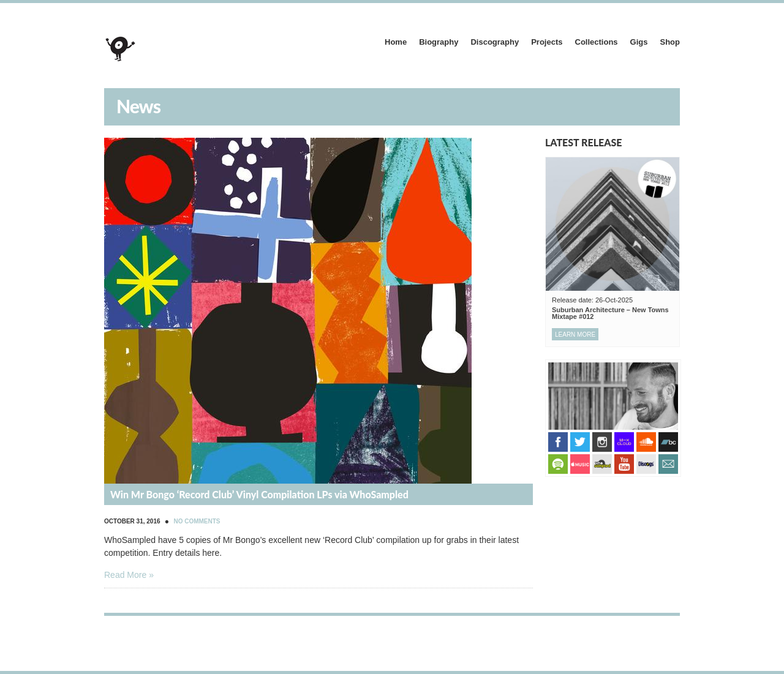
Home (396, 42)
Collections (597, 42)
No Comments (197, 521)
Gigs (639, 42)
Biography (439, 42)
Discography (495, 42)
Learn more (575, 335)
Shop (670, 42)
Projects (547, 42)
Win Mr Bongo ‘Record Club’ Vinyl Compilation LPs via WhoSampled (259, 494)
